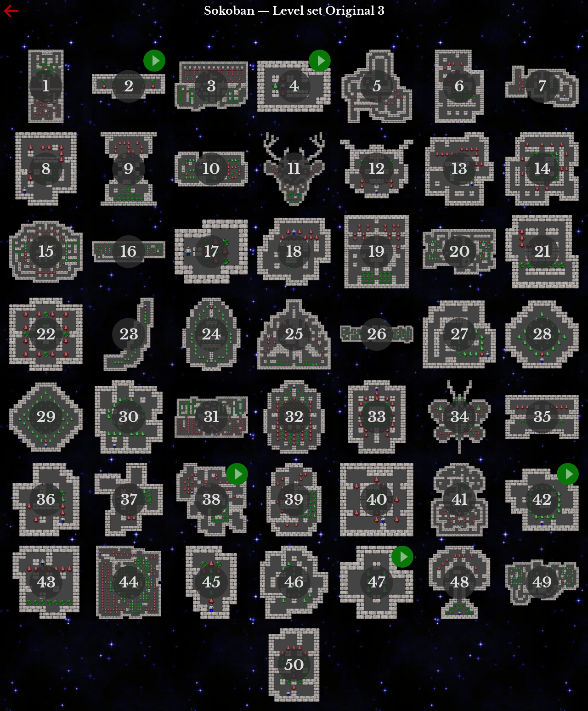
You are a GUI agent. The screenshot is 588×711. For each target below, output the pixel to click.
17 (212, 252)
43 (46, 582)
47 (377, 582)
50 (294, 665)
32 (294, 417)
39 (294, 500)
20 (460, 252)
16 (129, 252)
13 (459, 169)
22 (46, 334)
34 (460, 417)
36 (46, 500)
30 (129, 417)
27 (459, 334)
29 (46, 417)
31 (211, 417)
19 (377, 252)
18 (294, 252)
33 (377, 417)
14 (542, 169)
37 (129, 500)
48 (460, 582)
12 (377, 169)
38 (211, 500)
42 (542, 500)
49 (542, 582)
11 (294, 169)
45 (211, 582)
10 (211, 169)
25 (294, 334)
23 (129, 334)
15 (46, 252)
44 (129, 582)
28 (542, 334)
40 (377, 500)
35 (542, 417)
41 (460, 500)
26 (377, 334)
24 (211, 334)
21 (542, 252)
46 (294, 582)
